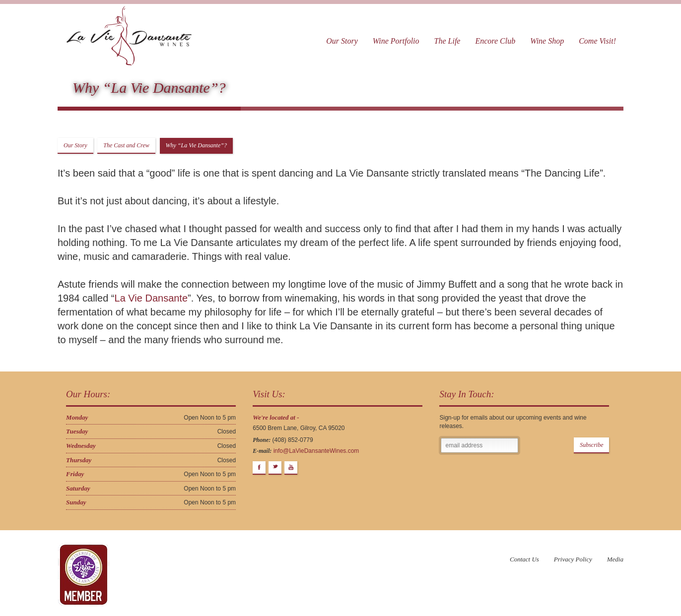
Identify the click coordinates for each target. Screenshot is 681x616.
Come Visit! (597, 41)
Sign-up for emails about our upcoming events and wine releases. (513, 422)
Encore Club (495, 41)
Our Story (342, 41)
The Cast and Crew (126, 145)
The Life (447, 41)
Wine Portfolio (396, 41)
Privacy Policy (573, 559)
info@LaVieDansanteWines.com (316, 451)
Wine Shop (547, 41)
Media (615, 559)
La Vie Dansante (151, 298)
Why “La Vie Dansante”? (196, 145)
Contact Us (524, 559)
